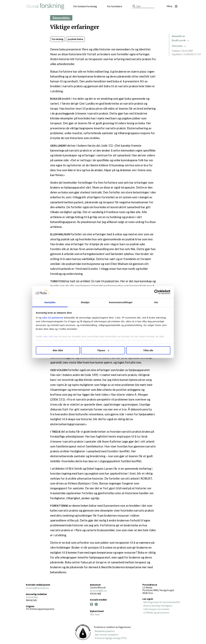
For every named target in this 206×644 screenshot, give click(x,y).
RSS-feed (95, 615)
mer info (48, 336)
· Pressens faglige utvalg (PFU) (110, 638)
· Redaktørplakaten (104, 631)
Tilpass (103, 350)
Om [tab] (156, 302)
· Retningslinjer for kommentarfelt (161, 602)
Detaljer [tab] (85, 302)
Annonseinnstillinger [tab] (121, 302)
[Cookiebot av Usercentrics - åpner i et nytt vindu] (157, 292)
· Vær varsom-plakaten (106, 635)
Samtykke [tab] (50, 302)
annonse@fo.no (98, 591)
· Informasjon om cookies (156, 609)
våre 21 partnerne (53, 318)
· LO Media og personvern (156, 613)
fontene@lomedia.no (37, 588)
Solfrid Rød (32, 597)
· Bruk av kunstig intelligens (157, 606)
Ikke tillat (58, 350)
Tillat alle (148, 350)
